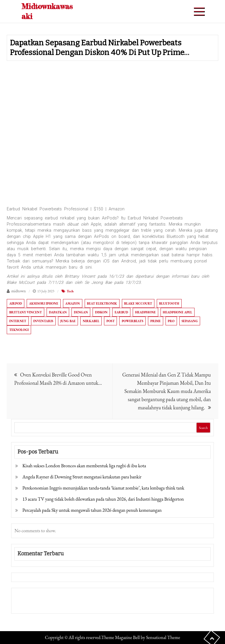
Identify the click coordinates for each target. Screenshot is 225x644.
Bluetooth (169, 303)
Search (203, 428)
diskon (101, 312)
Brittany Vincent (25, 312)
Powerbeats (132, 321)
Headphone (145, 312)
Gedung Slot (27, 596)
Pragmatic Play (30, 605)
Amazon (73, 303)
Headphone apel (178, 312)
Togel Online (59, 605)
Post (110, 321)
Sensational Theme (163, 637)
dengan (81, 312)
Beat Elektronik (102, 303)
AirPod (16, 303)
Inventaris (43, 321)
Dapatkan (58, 312)
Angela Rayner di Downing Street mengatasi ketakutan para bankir (82, 477)
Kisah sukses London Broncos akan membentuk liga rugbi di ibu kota (84, 466)
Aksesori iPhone (44, 303)
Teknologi (19, 330)
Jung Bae (68, 321)
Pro (171, 321)
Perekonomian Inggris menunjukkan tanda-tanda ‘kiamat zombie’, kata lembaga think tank (103, 488)
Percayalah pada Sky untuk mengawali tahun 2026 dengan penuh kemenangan (92, 510)
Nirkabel (91, 321)
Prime (155, 321)
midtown (18, 291)
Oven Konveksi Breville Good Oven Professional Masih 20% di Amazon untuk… (58, 379)
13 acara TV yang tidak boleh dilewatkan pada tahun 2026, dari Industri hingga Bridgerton (103, 499)
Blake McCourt (138, 303)
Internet (18, 321)
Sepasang (190, 321)
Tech (70, 291)
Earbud (121, 312)
